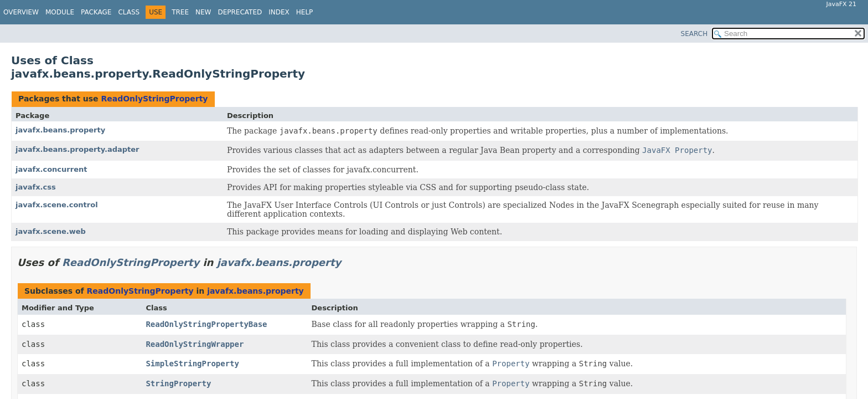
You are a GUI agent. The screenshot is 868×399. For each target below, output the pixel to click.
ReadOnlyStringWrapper (195, 344)
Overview (21, 12)
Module (60, 12)
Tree (180, 12)
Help (305, 12)
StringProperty (178, 383)
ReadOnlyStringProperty (154, 99)
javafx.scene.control (57, 205)
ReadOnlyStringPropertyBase (206, 324)
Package (96, 12)
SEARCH (694, 34)
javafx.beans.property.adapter (77, 149)
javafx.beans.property (60, 130)
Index (279, 12)
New (203, 12)
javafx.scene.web (51, 231)
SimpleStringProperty (192, 364)
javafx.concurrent (51, 169)
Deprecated (240, 12)
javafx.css (36, 187)
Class (129, 12)
